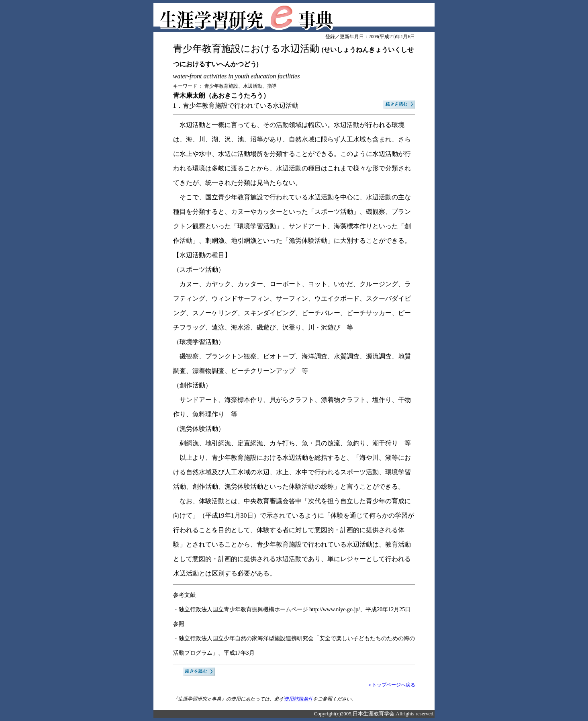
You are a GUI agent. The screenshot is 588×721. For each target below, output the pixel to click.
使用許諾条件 (298, 699)
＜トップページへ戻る (391, 685)
